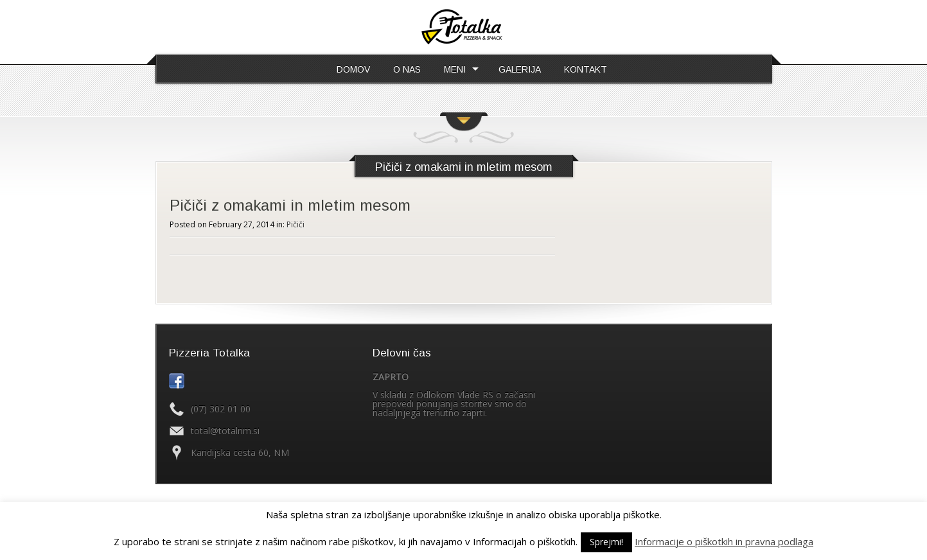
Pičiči (296, 224)
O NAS (407, 69)
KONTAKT (586, 69)
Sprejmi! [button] (606, 542)
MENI (455, 69)
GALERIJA (520, 69)
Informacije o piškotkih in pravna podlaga (724, 541)
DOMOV (353, 69)
